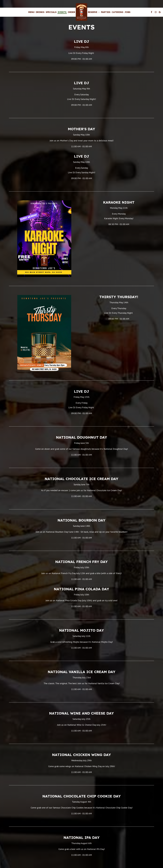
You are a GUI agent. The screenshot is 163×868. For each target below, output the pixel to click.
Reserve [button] (94, 12)
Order (71, 12)
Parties (106, 12)
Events (62, 12)
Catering (117, 12)
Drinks (40, 12)
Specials (51, 12)
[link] (81, 12)
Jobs (127, 12)
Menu (31, 12)
